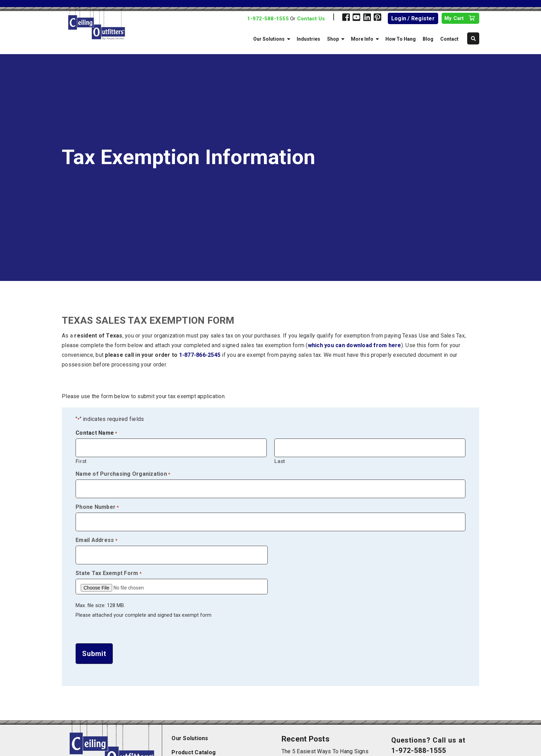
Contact (449, 39)
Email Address (96, 540)
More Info (362, 39)
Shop (333, 39)
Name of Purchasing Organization (123, 474)
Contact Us (311, 19)
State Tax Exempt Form (109, 573)
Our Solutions (269, 39)
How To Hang (401, 39)
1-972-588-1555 (268, 19)
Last (280, 461)
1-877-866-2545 (200, 355)
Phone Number (97, 507)
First (81, 461)
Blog (428, 39)
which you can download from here (355, 345)
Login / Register (413, 18)
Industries (308, 39)
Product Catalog (194, 749)
